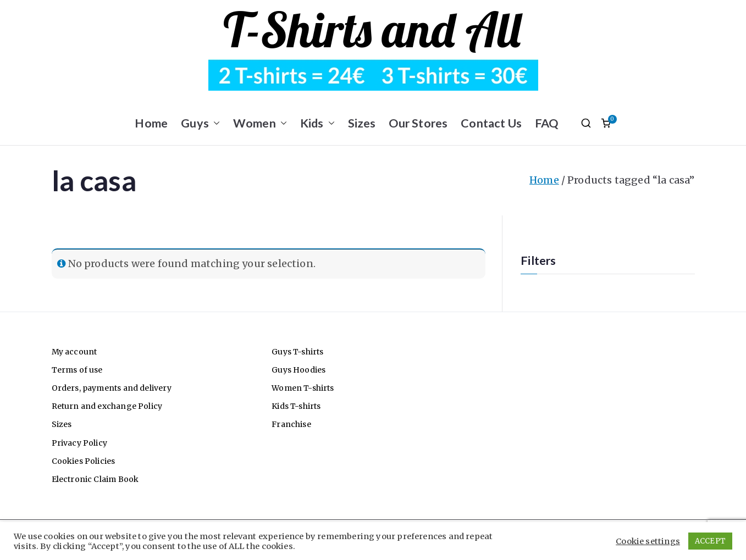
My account (74, 352)
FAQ (547, 123)
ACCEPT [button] (710, 541)
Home (151, 123)
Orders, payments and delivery (112, 388)
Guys (200, 123)
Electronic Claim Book (95, 479)
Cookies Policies (84, 461)
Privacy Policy (80, 443)
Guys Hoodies (299, 370)
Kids (317, 123)
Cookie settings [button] (648, 541)
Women (260, 123)
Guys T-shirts (297, 352)
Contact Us (491, 123)
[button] (214, 123)
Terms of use (77, 370)
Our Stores (418, 123)
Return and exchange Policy (107, 406)
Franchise (291, 424)
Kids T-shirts (296, 406)
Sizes (362, 123)
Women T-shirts (303, 388)
